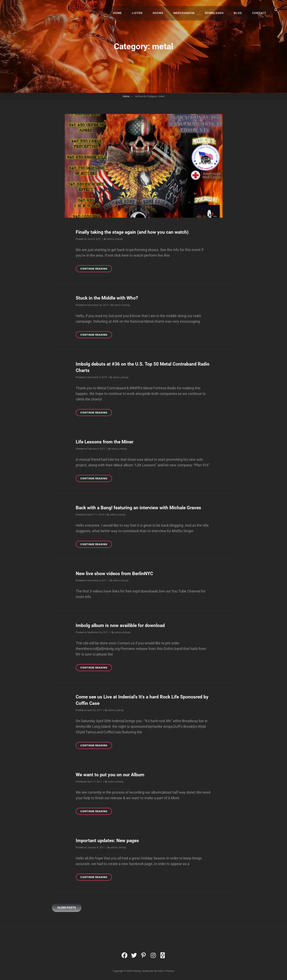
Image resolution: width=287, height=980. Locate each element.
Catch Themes (166, 971)
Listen (145, 10)
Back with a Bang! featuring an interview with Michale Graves (141, 507)
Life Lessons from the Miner (106, 442)
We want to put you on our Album (111, 774)
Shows (164, 10)
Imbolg (137, 971)
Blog (240, 10)
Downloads (218, 10)
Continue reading (96, 269)
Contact (260, 10)
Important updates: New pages (109, 840)
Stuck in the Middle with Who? (108, 298)
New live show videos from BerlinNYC (116, 573)
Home (127, 10)
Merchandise (189, 10)
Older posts (67, 907)
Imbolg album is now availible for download (122, 625)
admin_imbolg (115, 239)
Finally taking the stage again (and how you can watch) (134, 232)
